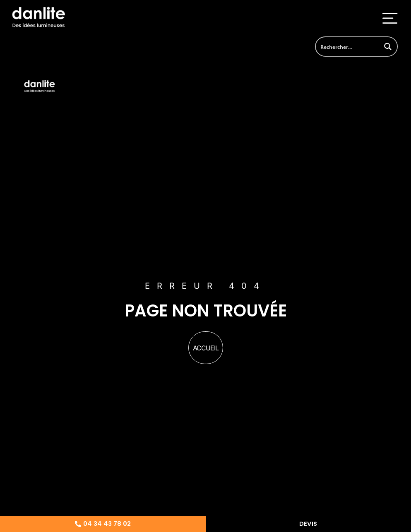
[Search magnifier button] (388, 47)
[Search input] (347, 47)
